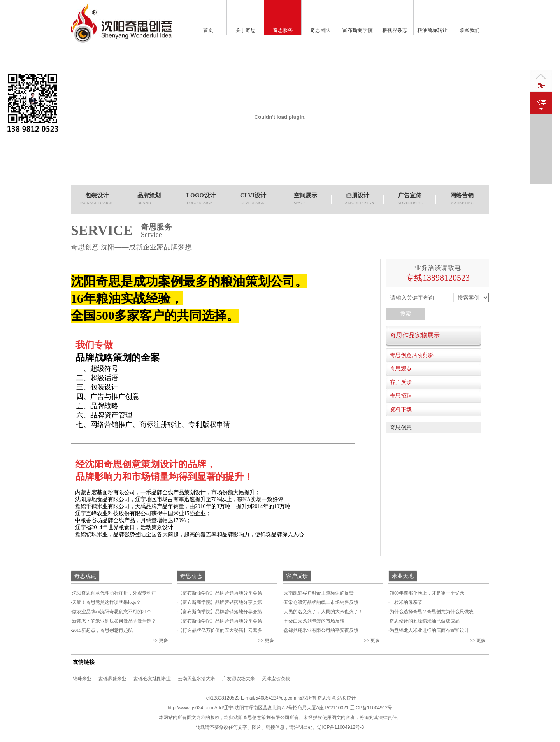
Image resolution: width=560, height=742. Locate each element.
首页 (208, 30)
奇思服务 (283, 30)
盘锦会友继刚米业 (152, 679)
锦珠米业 (82, 679)
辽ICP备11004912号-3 (341, 727)
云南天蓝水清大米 (197, 679)
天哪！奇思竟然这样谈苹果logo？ (106, 602)
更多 (163, 640)
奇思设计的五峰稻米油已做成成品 (425, 621)
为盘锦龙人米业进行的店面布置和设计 (429, 630)
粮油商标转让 (432, 30)
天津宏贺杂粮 (276, 679)
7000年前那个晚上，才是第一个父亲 (427, 593)
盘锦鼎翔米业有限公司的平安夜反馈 (321, 630)
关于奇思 (246, 30)
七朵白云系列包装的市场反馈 (314, 621)
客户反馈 (401, 382)
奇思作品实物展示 (415, 335)
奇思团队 (320, 30)
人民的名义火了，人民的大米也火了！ (323, 612)
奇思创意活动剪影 (412, 355)
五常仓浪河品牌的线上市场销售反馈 (321, 602)
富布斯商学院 (358, 30)
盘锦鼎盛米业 (112, 679)
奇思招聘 (401, 396)
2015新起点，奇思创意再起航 (102, 630)
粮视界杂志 (395, 30)
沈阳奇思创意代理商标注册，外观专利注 (114, 593)
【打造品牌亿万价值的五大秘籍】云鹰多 (220, 630)
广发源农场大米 (239, 679)
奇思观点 (401, 369)
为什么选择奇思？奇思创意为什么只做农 (432, 612)
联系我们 (470, 30)
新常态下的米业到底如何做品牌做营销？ (114, 621)
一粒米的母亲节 (406, 602)
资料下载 (401, 410)
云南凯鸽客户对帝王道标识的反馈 (319, 593)
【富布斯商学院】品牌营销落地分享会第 (220, 593)
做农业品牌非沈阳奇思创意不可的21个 (112, 612)
